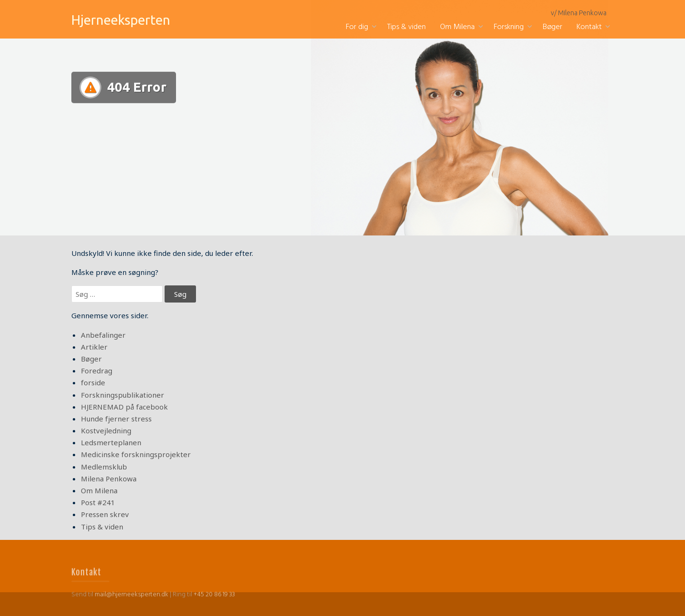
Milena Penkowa (109, 479)
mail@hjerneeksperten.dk (132, 604)
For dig (357, 27)
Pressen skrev (105, 514)
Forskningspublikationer (122, 395)
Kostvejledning (106, 430)
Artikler (94, 347)
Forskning (509, 27)
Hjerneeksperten (121, 20)
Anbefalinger (103, 335)
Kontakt (589, 27)
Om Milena (457, 27)
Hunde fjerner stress (116, 419)
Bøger (553, 27)
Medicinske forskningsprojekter (136, 454)
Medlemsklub (104, 467)
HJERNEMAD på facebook (124, 407)
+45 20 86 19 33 (214, 604)
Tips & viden (406, 27)
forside (93, 382)
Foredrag (97, 371)
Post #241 (98, 502)
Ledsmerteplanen (111, 442)
